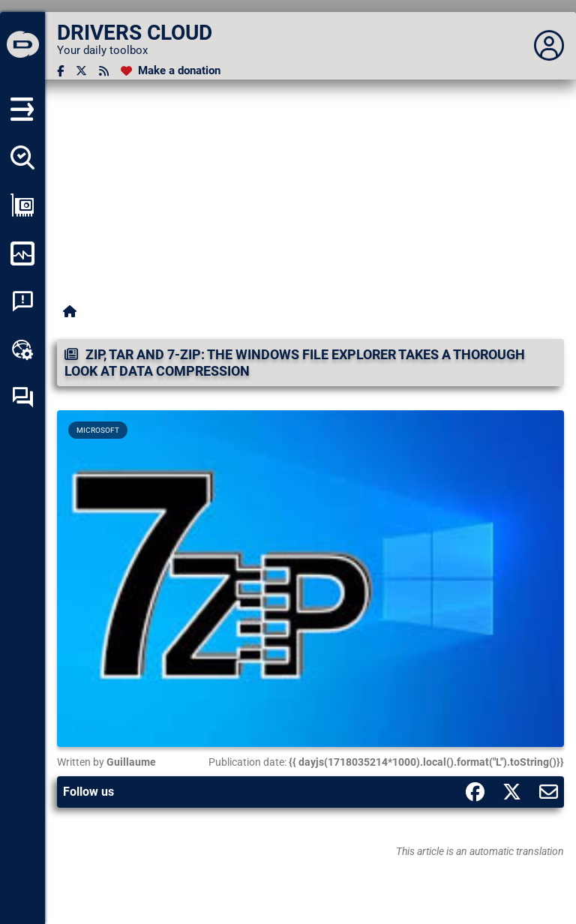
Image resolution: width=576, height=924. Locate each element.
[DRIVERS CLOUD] (22, 46)
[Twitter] (81, 71)
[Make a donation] (171, 71)
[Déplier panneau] (549, 46)
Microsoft (98, 430)
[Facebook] (60, 71)
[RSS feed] (104, 71)
